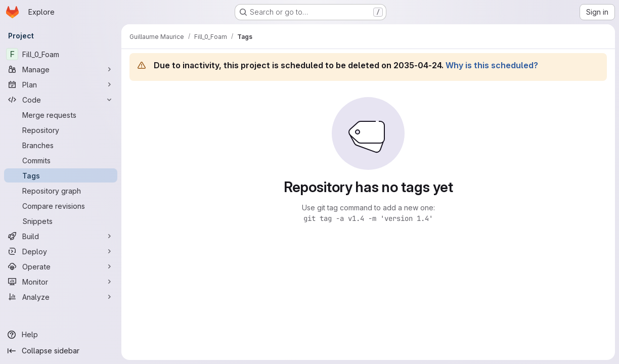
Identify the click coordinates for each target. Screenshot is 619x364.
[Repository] (61, 130)
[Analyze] (61, 297)
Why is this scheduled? (492, 65)
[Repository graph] (61, 191)
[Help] (61, 335)
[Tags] (61, 175)
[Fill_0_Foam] (61, 54)
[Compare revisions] (61, 206)
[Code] (61, 100)
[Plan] (61, 84)
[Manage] (61, 69)
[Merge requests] (61, 115)
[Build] (61, 236)
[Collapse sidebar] (61, 351)
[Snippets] (61, 221)
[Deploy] (61, 251)
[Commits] (61, 160)
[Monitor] (61, 282)
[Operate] (61, 266)
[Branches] (61, 145)
